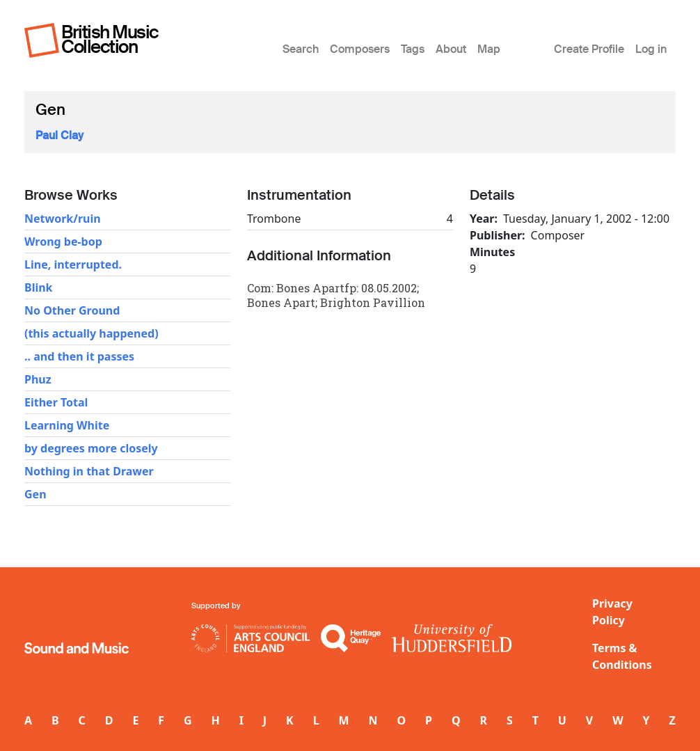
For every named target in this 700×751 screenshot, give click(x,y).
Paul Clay (59, 135)
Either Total (56, 402)
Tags (413, 49)
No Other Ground (72, 310)
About (451, 49)
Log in (651, 49)
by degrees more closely (91, 448)
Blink (39, 287)
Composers (360, 49)
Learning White (67, 425)
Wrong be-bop (63, 242)
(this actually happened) (92, 333)
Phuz (38, 379)
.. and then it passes (79, 356)
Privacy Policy (612, 612)
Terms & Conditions (622, 656)
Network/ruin (63, 219)
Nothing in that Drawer (89, 471)
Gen (35, 494)
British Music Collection (110, 39)
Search (301, 49)
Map (489, 49)
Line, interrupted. (73, 264)
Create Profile (589, 49)
